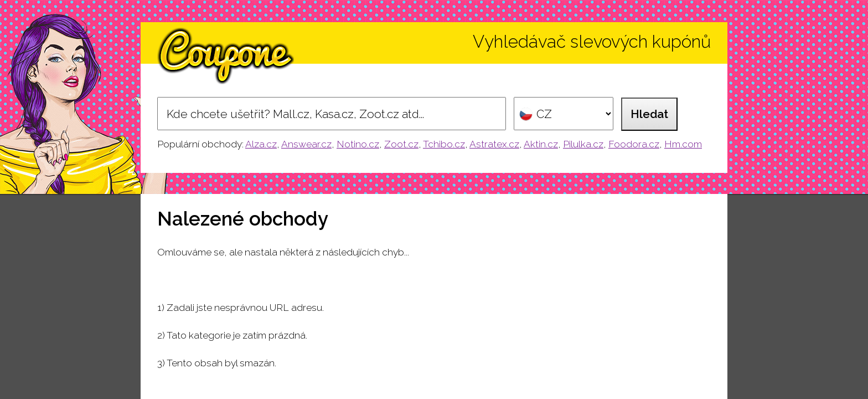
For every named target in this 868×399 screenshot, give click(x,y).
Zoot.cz (401, 144)
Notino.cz (358, 144)
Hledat (649, 114)
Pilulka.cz (583, 144)
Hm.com (683, 144)
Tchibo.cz (444, 144)
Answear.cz (306, 144)
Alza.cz (261, 144)
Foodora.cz (634, 144)
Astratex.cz (494, 144)
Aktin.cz (541, 144)
